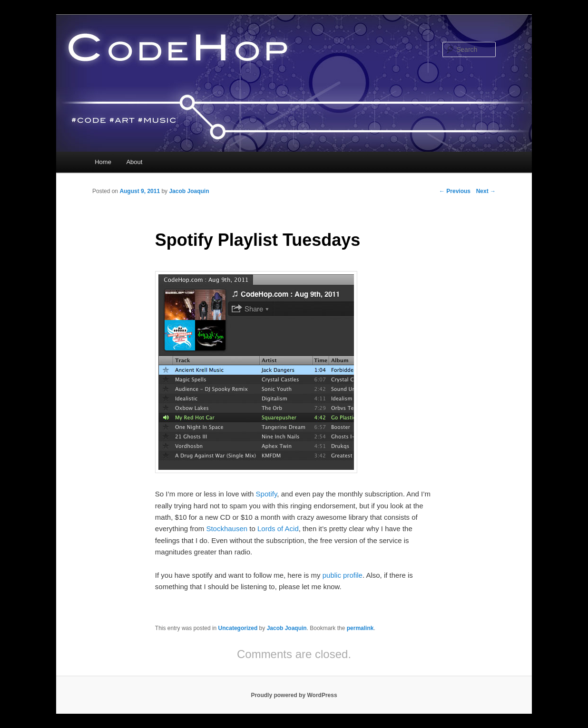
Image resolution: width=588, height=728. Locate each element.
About (134, 162)
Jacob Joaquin (189, 191)
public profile (343, 575)
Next (486, 191)
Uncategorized (238, 628)
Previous (455, 191)
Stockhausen (227, 529)
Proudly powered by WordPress (294, 695)
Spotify (267, 494)
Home (103, 162)
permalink (360, 628)
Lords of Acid (278, 529)
